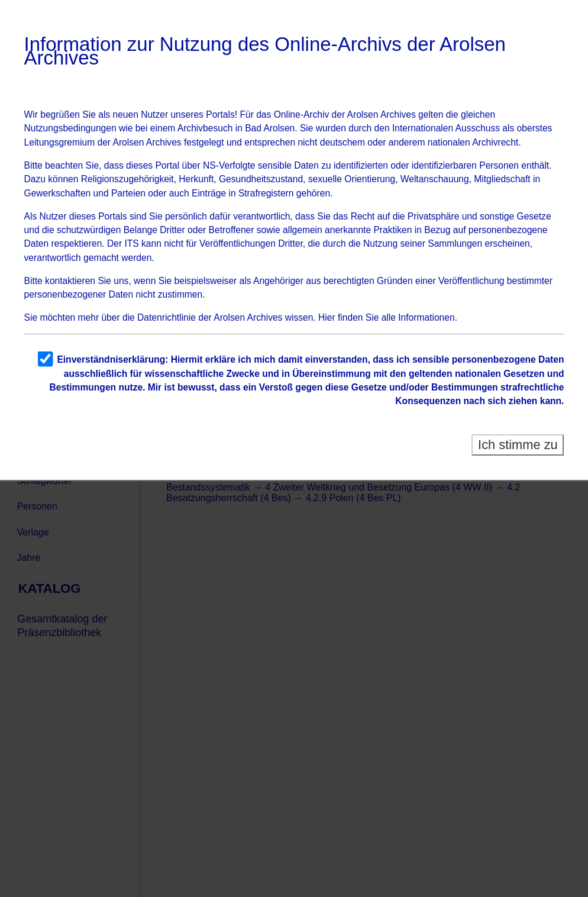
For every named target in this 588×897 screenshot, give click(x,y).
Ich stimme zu (518, 445)
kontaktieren (70, 281)
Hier (327, 317)
